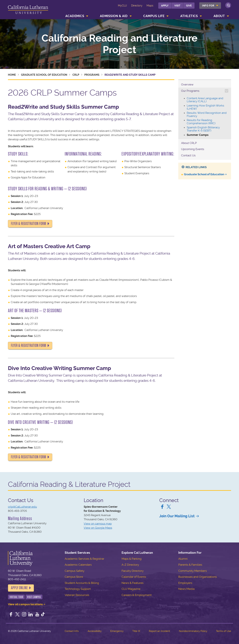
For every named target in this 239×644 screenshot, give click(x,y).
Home (12, 75)
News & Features (132, 583)
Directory (137, 6)
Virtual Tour (16, 597)
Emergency (117, 631)
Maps (150, 6)
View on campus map (98, 524)
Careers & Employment (137, 595)
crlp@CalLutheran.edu (22, 507)
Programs (92, 75)
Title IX (136, 631)
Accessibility (95, 631)
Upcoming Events (193, 149)
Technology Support (78, 589)
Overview (187, 84)
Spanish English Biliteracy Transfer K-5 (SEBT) (203, 129)
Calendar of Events (134, 577)
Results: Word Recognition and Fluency (207, 114)
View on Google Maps (98, 528)
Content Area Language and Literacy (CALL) (205, 100)
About (219, 16)
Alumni (183, 559)
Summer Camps (198, 135)
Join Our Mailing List (177, 516)
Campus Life (154, 16)
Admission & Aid (114, 16)
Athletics (189, 16)
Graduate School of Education (44, 75)
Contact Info (72, 631)
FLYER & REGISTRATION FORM (29, 224)
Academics (75, 16)
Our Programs (190, 91)
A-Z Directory (130, 565)
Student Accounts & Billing (82, 583)
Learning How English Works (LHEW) (205, 107)
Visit (177, 6)
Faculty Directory (133, 571)
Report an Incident (159, 631)
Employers (185, 583)
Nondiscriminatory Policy (193, 631)
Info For (208, 6)
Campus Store (74, 577)
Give (189, 6)
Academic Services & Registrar (84, 559)
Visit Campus (34, 597)
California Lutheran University (28, 10)
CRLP (76, 75)
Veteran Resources (77, 595)
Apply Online (19, 588)
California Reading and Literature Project (119, 44)
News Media (186, 589)
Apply (165, 6)
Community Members (193, 571)
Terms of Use (224, 631)
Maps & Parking (132, 559)
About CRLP (189, 143)
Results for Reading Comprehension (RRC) (201, 122)
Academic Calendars (78, 565)
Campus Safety (75, 571)
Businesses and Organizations (198, 577)
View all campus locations (25, 604)
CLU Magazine (131, 589)
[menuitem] (210, 6)
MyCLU (122, 6)
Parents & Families (190, 565)
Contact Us (188, 155)
